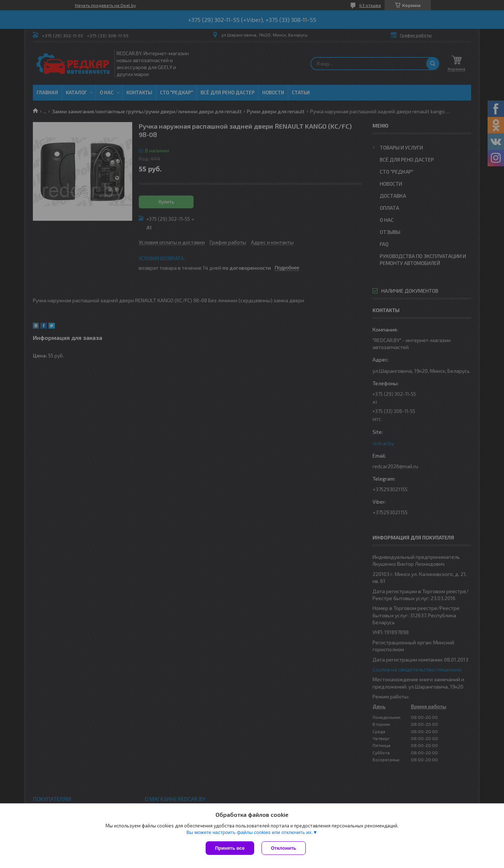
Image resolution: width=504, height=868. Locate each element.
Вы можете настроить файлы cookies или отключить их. (249, 832)
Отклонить (284, 848)
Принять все (230, 848)
